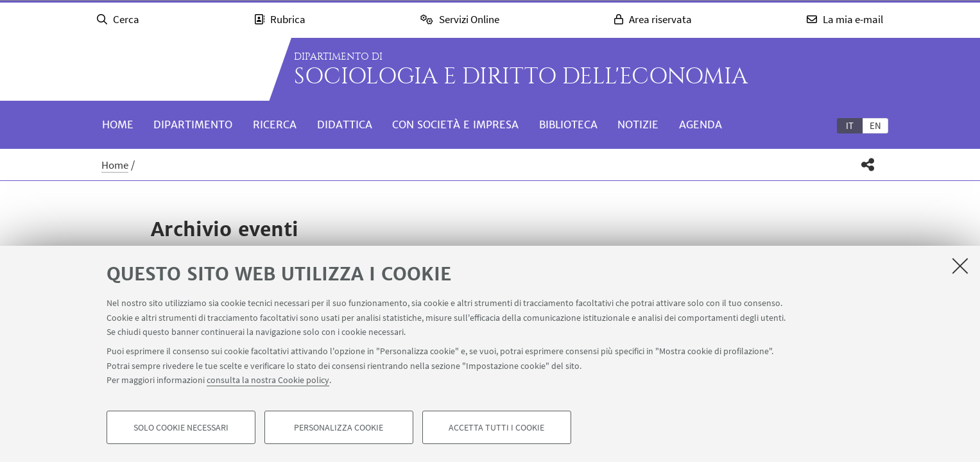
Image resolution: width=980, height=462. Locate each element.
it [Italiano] (850, 125)
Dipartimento (193, 124)
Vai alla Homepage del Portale (176, 69)
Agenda (701, 124)
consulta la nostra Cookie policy (268, 380)
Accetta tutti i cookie (496, 427)
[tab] (850, 125)
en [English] (875, 125)
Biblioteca (568, 124)
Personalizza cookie (339, 427)
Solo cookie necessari (181, 427)
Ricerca (275, 124)
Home (118, 124)
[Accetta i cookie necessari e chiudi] (960, 266)
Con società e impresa (455, 124)
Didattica (345, 124)
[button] (867, 165)
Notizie (638, 124)
